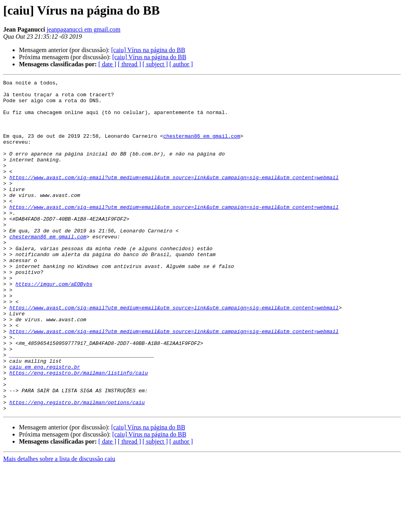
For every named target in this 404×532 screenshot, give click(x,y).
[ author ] (181, 64)
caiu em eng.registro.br (45, 425)
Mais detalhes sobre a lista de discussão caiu (59, 525)
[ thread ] (130, 64)
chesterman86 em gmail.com (202, 148)
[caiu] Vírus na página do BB (148, 50)
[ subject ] (155, 64)
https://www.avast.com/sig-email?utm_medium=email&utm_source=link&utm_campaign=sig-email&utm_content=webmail (174, 197)
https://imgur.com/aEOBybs (54, 325)
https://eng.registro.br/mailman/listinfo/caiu (79, 432)
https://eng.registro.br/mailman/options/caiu (77, 467)
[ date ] (107, 64)
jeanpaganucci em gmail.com (83, 29)
